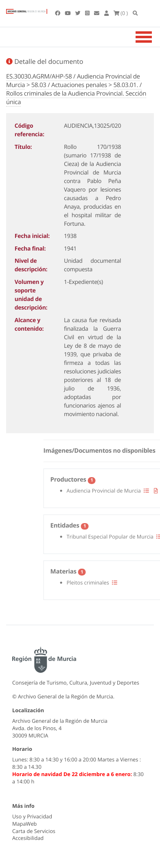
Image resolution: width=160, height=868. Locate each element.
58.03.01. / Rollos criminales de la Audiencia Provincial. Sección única (76, 94)
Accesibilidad (28, 838)
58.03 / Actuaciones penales (69, 85)
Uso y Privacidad (32, 816)
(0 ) (121, 13)
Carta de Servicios (34, 831)
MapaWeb (24, 824)
